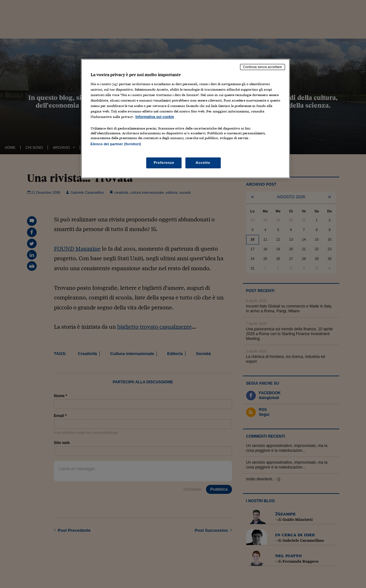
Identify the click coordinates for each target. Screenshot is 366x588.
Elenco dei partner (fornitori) (116, 144)
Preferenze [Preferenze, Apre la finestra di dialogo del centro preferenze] (164, 163)
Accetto (203, 163)
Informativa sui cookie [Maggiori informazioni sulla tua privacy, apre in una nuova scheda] (155, 117)
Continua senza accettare (263, 67)
